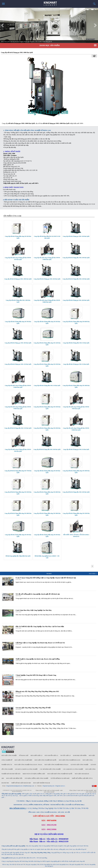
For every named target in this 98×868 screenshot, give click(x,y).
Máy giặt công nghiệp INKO (76, 864)
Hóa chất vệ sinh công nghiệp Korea (60, 864)
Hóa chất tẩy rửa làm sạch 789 (17, 864)
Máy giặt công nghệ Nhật (23, 760)
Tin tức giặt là (66, 755)
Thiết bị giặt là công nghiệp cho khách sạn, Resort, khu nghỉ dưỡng (38, 659)
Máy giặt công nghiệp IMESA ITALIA (56, 765)
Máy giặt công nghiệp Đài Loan (70, 760)
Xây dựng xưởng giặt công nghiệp (36, 778)
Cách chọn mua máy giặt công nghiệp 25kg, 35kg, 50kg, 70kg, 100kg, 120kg (40, 724)
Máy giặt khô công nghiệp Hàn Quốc (60, 774)
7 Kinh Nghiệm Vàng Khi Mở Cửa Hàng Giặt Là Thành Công (36, 675)
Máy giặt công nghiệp (9, 755)
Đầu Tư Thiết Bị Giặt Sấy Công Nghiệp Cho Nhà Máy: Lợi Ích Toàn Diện (40, 626)
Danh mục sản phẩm (80, 755)
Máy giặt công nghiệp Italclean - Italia (28, 765)
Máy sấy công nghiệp (90, 864)
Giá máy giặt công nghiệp (79, 765)
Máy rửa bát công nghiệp (44, 864)
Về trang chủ (24, 755)
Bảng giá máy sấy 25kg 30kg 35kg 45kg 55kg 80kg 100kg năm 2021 (37, 691)
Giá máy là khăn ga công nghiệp (26, 769)
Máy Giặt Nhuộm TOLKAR (42, 783)
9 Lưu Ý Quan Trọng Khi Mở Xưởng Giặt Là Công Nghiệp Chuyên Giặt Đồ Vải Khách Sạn (46, 578)
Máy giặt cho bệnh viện (14, 778)
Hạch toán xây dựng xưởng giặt (34, 774)
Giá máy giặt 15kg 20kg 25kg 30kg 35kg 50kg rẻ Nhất (33, 708)
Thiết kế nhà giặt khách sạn (21, 783)
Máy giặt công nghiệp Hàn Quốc (46, 760)
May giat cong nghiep (31, 864)
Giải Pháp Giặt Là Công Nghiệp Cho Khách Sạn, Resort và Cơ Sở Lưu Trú (40, 643)
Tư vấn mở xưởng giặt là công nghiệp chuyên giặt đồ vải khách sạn (38, 594)
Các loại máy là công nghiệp (73, 769)
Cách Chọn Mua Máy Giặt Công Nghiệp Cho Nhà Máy (34, 610)
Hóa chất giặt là (36, 755)
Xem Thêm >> (93, 574)
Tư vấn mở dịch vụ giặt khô (60, 778)
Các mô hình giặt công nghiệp (50, 769)
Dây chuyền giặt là (51, 755)
